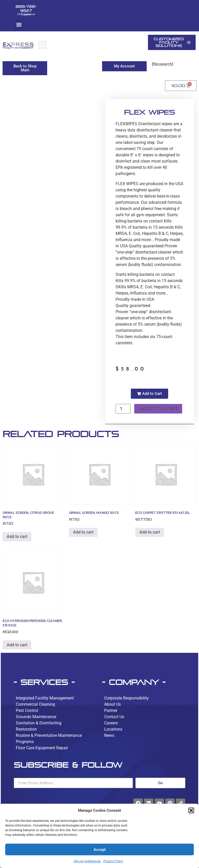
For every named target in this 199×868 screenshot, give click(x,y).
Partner (111, 710)
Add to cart (158, 409)
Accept (100, 850)
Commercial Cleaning (35, 704)
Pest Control (27, 710)
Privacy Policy (113, 861)
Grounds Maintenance (36, 717)
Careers (111, 723)
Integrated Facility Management (45, 698)
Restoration (26, 729)
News (109, 735)
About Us (112, 704)
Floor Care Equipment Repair (42, 748)
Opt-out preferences (87, 861)
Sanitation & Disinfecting (39, 723)
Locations (113, 729)
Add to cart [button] (17, 537)
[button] (191, 810)
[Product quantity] (123, 409)
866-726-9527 (26, 9)
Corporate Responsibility (126, 698)
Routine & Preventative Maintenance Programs (49, 738)
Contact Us (114, 717)
